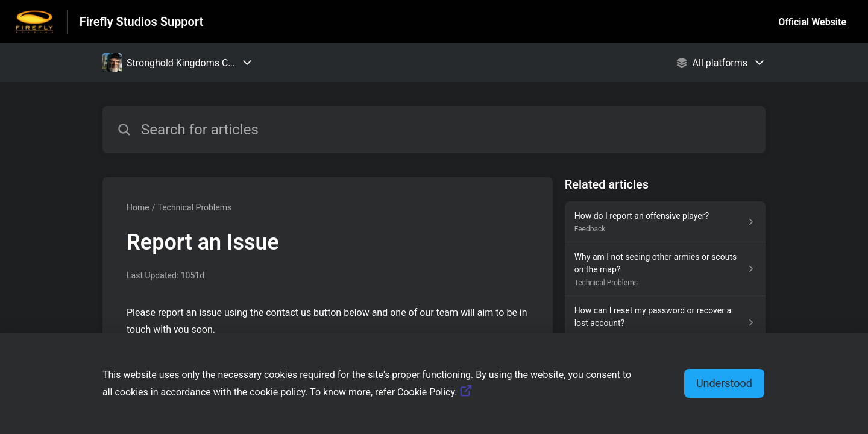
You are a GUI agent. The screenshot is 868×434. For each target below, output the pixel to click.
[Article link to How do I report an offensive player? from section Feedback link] (665, 222)
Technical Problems (194, 207)
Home (138, 207)
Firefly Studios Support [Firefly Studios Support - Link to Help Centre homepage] (142, 22)
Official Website (812, 22)
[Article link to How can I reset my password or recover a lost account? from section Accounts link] (665, 323)
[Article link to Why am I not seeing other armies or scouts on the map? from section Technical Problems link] (665, 269)
